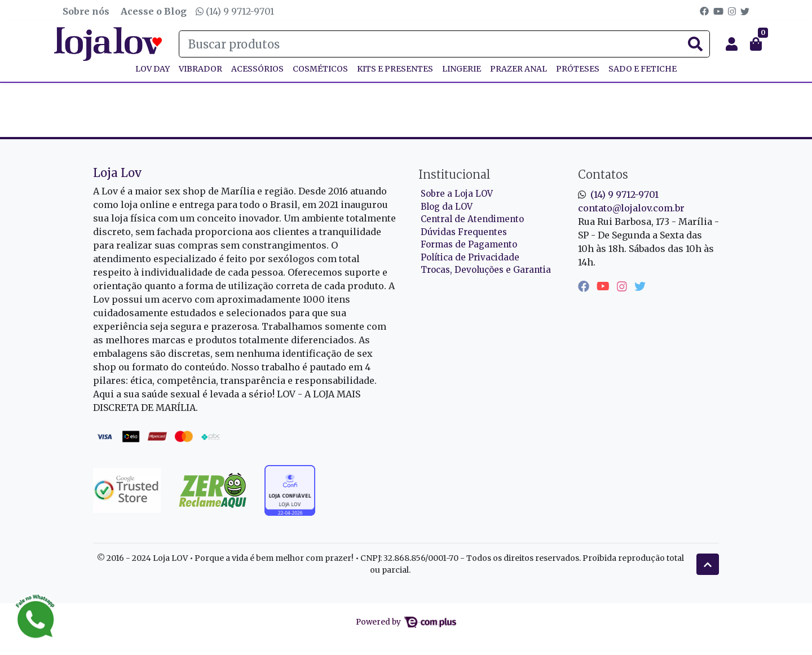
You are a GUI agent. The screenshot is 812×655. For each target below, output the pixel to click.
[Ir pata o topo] (708, 564)
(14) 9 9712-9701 (235, 11)
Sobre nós (86, 11)
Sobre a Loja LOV (457, 194)
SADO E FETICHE (643, 69)
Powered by (406, 622)
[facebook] (585, 286)
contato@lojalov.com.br (631, 208)
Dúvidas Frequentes (464, 232)
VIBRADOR (200, 69)
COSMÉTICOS (320, 69)
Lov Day (153, 69)
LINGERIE (462, 69)
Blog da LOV (447, 207)
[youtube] (604, 286)
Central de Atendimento (472, 219)
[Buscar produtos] (444, 44)
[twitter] (640, 286)
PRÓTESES (578, 69)
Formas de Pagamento (469, 244)
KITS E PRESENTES (395, 69)
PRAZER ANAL (518, 69)
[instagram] (623, 286)
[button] (732, 44)
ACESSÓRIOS (257, 69)
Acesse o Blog (154, 11)
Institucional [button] (454, 174)
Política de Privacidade (470, 257)
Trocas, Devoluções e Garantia (486, 270)
